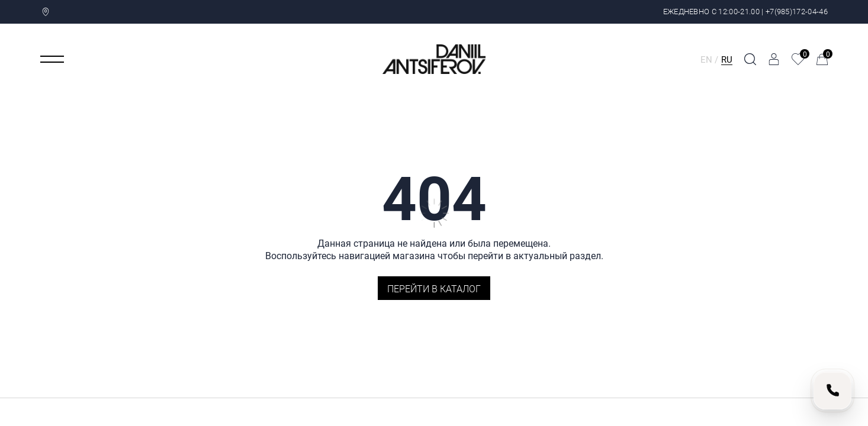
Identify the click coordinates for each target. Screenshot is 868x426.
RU (727, 59)
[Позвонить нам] (832, 390)
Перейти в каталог (434, 288)
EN (706, 59)
